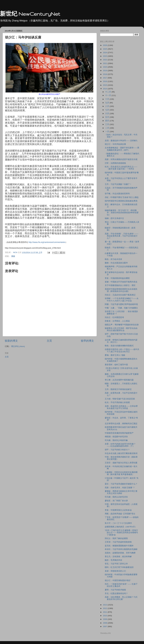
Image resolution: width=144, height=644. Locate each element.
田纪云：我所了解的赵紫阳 (116, 538)
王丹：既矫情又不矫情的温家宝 (118, 389)
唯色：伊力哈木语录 (113, 259)
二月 (107, 128)
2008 (105, 623)
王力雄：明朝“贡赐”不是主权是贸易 (120, 399)
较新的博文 (11, 341)
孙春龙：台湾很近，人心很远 (117, 321)
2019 (105, 71)
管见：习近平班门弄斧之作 (116, 564)
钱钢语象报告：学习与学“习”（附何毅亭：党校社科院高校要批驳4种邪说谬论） (122, 213)
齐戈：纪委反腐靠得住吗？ (116, 594)
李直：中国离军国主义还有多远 (118, 510)
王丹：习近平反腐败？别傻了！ (118, 184)
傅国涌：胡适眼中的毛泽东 (116, 437)
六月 (107, 114)
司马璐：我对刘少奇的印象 (116, 440)
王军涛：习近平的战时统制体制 (118, 542)
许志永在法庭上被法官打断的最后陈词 (121, 453)
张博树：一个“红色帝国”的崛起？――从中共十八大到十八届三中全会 (122, 300)
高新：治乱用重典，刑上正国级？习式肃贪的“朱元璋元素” (121, 598)
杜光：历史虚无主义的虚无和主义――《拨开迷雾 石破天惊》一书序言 (121, 168)
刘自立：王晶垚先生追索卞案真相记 (120, 295)
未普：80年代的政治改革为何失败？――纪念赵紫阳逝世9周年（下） (120, 445)
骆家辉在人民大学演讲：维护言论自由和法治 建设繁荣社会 (121, 329)
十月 (107, 99)
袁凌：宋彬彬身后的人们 (115, 571)
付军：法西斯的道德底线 (115, 163)
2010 (105, 616)
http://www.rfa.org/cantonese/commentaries (47, 242)
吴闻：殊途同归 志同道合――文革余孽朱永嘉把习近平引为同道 (121, 407)
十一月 (108, 95)
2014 (105, 89)
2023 (105, 56)
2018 (105, 74)
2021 (105, 63)
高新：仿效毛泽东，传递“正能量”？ (120, 488)
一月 (107, 132)
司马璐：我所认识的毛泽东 (116, 497)
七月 (107, 110)
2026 (105, 45)
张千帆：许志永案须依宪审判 (117, 194)
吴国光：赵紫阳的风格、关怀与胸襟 (120, 553)
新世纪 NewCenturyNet (30, 14)
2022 (105, 60)
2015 (105, 85)
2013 (105, 605)
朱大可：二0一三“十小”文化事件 (118, 523)
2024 (105, 53)
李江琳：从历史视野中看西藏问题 (119, 380)
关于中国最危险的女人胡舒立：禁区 (120, 285)
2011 (105, 612)
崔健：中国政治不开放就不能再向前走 (121, 282)
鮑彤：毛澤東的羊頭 (113, 560)
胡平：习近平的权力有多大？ (117, 450)
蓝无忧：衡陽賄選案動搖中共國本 (119, 546)
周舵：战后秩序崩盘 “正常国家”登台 (120, 514)
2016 (105, 81)
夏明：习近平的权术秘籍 (115, 590)
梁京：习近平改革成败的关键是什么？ (121, 484)
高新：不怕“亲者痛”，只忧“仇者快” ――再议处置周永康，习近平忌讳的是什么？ (122, 236)
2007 (105, 626)
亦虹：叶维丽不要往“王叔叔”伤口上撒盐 (122, 197)
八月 (107, 106)
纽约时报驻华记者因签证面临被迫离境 (121, 201)
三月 (107, 124)
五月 (107, 117)
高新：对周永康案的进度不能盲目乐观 (121, 159)
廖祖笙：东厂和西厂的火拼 (116, 501)
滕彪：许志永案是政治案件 (116, 263)
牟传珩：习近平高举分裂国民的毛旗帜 (121, 549)
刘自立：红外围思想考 (114, 317)
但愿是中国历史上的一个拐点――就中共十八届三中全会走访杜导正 (122, 351)
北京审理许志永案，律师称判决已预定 (121, 424)
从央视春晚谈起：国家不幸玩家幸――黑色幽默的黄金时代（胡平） (122, 149)
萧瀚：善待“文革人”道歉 (115, 355)
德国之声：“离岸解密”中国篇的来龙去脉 (122, 325)
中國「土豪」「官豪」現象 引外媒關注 (121, 308)
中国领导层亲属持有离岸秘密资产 (119, 433)
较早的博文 (87, 341)
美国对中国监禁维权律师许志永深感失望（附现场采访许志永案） (121, 290)
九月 (107, 103)
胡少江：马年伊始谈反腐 (115, 144)
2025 (105, 49)
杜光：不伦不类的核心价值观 (117, 402)
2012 (105, 608)
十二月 (108, 92)
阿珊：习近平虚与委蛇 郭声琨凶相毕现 (121, 304)
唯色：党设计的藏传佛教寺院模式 (119, 346)
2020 (105, 67)
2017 (105, 78)
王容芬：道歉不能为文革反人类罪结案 (121, 463)
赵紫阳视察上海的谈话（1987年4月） (121, 527)
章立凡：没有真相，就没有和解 (118, 557)
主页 (49, 341)
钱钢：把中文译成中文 (114, 218)
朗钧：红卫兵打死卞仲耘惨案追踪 (119, 567)
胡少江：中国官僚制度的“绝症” (118, 580)
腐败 (13, 256)
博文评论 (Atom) (18, 346)
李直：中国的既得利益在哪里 (117, 278)
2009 (105, 619)
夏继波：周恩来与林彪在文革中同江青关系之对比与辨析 (121, 492)
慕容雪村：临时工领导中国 (116, 365)
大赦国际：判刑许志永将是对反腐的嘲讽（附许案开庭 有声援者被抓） (121, 473)
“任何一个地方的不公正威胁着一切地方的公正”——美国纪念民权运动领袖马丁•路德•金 (121, 533)
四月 (107, 121)
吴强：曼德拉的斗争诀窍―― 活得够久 (121, 141)
